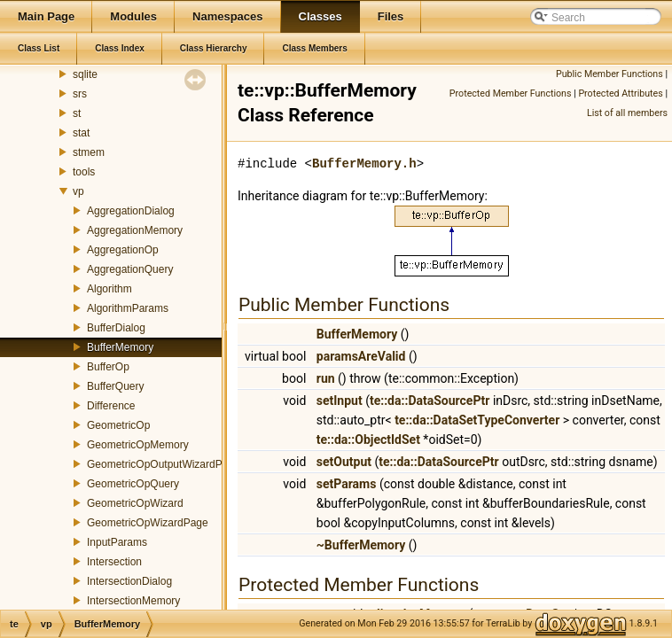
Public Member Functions (609, 74)
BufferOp (108, 367)
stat (81, 133)
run (326, 378)
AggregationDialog (131, 211)
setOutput (344, 462)
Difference (111, 406)
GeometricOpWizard (135, 503)
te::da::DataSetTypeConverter (477, 420)
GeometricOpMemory (138, 445)
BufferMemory (120, 347)
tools (84, 172)
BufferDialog (116, 328)
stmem (89, 152)
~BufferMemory (361, 545)
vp (78, 191)
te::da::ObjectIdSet (368, 440)
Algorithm (109, 289)
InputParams (117, 542)
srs (80, 94)
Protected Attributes (620, 93)
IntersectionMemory (133, 601)
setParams (347, 484)
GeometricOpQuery (133, 484)
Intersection (114, 562)
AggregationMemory (135, 230)
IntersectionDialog (129, 581)
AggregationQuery (130, 269)
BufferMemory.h (364, 163)
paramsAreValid (361, 356)
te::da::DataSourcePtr (430, 401)
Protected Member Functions (511, 93)
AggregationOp (123, 250)
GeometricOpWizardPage (148, 523)
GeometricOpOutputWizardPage (164, 464)
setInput (340, 401)
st (77, 113)
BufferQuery (115, 386)
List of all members (627, 113)
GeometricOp (118, 425)
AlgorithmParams (128, 308)
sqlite (85, 74)
